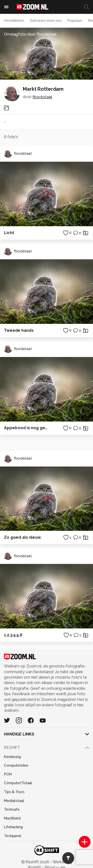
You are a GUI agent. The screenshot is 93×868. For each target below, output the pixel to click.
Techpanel (13, 836)
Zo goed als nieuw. (23, 537)
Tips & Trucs (14, 792)
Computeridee (16, 765)
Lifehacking (13, 827)
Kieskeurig (12, 757)
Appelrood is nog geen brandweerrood (27, 428)
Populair (75, 21)
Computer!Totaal (18, 783)
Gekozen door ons (46, 21)
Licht (9, 233)
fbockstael (42, 97)
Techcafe (12, 809)
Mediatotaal (14, 801)
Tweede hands (19, 330)
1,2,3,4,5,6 (13, 635)
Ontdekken (14, 21)
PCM (8, 774)
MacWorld (12, 818)
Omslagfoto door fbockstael (30, 34)
